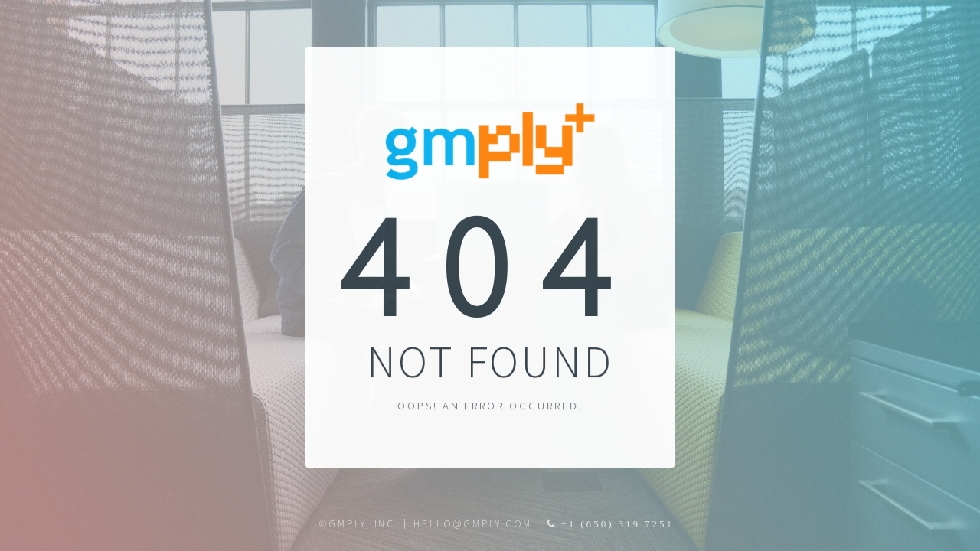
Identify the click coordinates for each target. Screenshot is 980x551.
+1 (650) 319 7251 (616, 524)
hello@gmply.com (473, 524)
